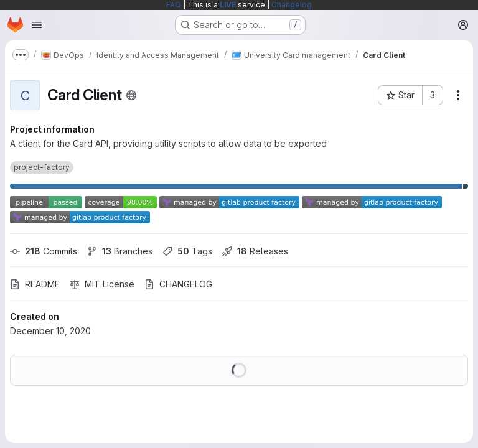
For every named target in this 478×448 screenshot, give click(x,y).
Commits (44, 251)
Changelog (292, 5)
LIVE (228, 5)
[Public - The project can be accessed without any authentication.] (131, 95)
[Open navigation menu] (37, 25)
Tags (187, 251)
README (35, 284)
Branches (120, 251)
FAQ (174, 5)
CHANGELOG (178, 284)
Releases (255, 251)
